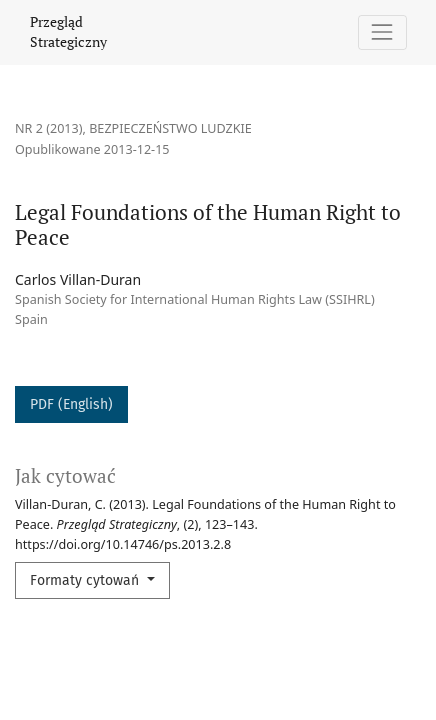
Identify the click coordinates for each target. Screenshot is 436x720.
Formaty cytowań (86, 580)
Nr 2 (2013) (49, 128)
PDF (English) (71, 404)
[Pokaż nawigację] (382, 32)
